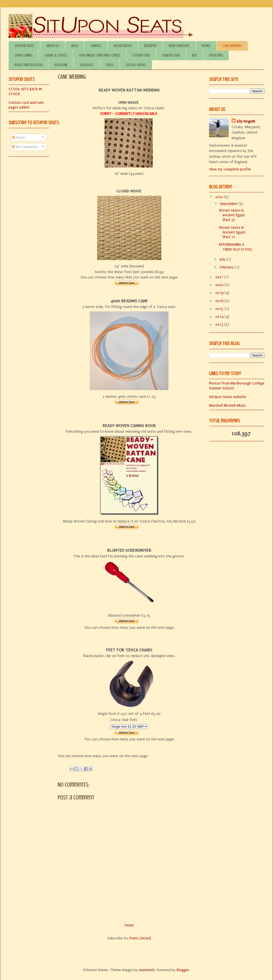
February (227, 267)
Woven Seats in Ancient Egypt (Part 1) (232, 232)
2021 (220, 277)
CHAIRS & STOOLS (56, 55)
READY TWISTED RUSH (28, 65)
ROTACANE (61, 65)
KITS (195, 55)
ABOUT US (53, 46)
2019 (220, 293)
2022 (220, 197)
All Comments (25, 147)
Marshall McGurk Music (228, 405)
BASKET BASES (123, 46)
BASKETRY (150, 46)
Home (129, 925)
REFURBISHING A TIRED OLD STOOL (236, 247)
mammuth (147, 970)
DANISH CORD (171, 55)
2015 (220, 309)
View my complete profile (230, 169)
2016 (220, 301)
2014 (220, 317)
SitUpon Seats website (228, 397)
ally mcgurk (246, 121)
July (223, 259)
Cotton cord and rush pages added (26, 105)
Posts (18, 138)
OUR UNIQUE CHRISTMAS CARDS (100, 55)
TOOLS (110, 65)
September (229, 204)
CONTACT (96, 46)
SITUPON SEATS (24, 46)
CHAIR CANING (23, 55)
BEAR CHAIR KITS (179, 46)
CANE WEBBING (232, 46)
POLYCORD (216, 55)
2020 (220, 285)
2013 (220, 324)
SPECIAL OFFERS (136, 65)
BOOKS (206, 46)
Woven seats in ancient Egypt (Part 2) (232, 215)
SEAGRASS (87, 65)
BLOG (75, 46)
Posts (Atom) (140, 938)
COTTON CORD (141, 55)
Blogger (183, 970)
